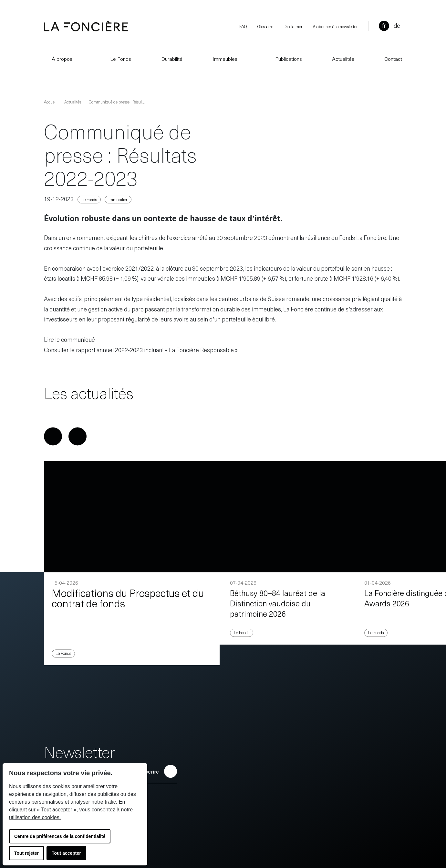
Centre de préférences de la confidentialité (60, 836)
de (397, 25)
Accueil (50, 102)
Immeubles (225, 59)
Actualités (343, 59)
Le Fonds (117, 59)
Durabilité (172, 59)
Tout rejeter (26, 853)
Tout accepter (66, 853)
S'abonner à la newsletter (335, 26)
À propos (58, 59)
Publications (285, 59)
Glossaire (265, 26)
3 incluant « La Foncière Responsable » (189, 350)
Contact (393, 59)
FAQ (243, 26)
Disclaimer (293, 26)
